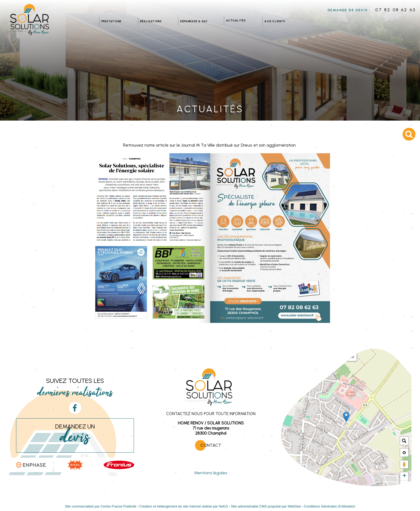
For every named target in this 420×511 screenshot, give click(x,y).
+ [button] (404, 476)
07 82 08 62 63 (395, 10)
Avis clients (275, 21)
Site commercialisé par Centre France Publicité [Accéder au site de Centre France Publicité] (101, 506)
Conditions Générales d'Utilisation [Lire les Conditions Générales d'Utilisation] (329, 506)
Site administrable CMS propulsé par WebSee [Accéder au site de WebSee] (266, 506)
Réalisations (151, 21)
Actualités (236, 20)
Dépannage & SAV (194, 21)
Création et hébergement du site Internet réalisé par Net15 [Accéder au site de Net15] (184, 506)
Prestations (111, 21)
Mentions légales (211, 473)
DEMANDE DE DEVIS (348, 10)
